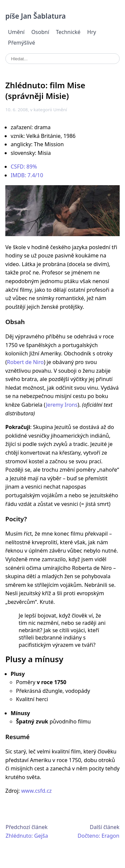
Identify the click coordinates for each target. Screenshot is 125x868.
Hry (92, 32)
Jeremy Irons (62, 405)
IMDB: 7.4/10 (27, 175)
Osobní (40, 32)
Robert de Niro (25, 362)
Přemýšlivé (21, 43)
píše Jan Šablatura (35, 16)
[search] (62, 59)
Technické (68, 32)
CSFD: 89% (24, 167)
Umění (16, 32)
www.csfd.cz (37, 791)
